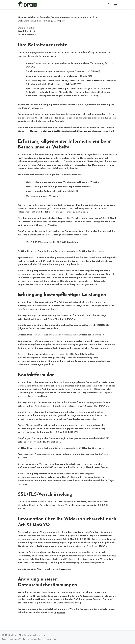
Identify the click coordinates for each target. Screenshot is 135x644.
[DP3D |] (28, 4)
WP (19, 639)
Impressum (65, 569)
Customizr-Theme (50, 639)
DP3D (14, 635)
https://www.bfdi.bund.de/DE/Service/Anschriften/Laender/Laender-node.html (71, 131)
